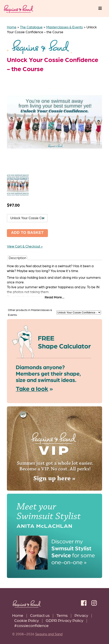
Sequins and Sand (49, 634)
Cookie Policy (27, 620)
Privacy (81, 615)
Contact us (40, 615)
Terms (62, 615)
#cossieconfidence (31, 625)
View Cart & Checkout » (25, 246)
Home (18, 615)
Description (17, 258)
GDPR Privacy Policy (65, 620)
